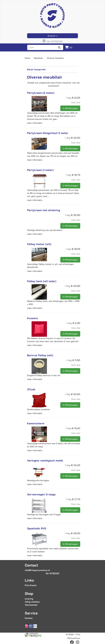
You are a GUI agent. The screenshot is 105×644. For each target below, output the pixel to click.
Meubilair (39, 58)
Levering (29, 599)
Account (53, 36)
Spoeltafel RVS (37, 528)
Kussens (32, 318)
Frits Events (31, 585)
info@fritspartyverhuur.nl (37, 570)
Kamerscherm (36, 423)
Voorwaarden (31, 605)
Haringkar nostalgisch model (45, 460)
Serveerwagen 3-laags (41, 494)
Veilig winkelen (32, 602)
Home (27, 58)
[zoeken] (59, 47)
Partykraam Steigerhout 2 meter (48, 133)
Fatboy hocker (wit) (39, 244)
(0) (69, 47)
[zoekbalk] (41, 47)
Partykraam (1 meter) (40, 170)
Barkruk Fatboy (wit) (40, 355)
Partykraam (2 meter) (41, 93)
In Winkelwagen (70, 108)
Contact (29, 618)
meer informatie (35, 123)
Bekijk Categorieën (52, 69)
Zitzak (31, 389)
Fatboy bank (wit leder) (42, 281)
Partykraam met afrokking (44, 210)
